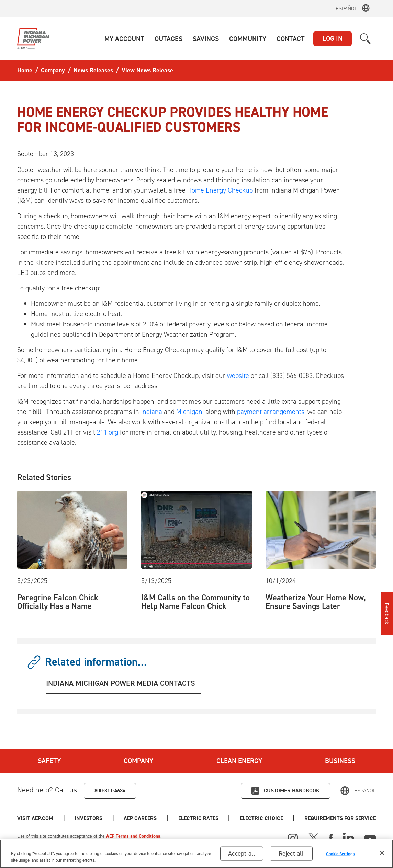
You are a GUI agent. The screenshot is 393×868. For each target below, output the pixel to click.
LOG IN (333, 38)
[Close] (382, 853)
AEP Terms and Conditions (133, 836)
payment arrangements (271, 412)
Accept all (242, 854)
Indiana (151, 412)
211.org (108, 432)
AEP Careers (140, 818)
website (238, 375)
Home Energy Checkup (220, 190)
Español (346, 8)
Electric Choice (261, 818)
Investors (88, 818)
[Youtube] (370, 838)
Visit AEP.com (35, 818)
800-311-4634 (110, 791)
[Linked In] (349, 838)
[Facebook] (331, 838)
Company (138, 761)
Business (340, 761)
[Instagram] (293, 839)
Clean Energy (239, 761)
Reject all (291, 854)
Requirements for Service (340, 818)
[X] (314, 838)
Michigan (189, 412)
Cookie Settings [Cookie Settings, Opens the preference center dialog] (340, 854)
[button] (124, 39)
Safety (49, 761)
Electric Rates (198, 818)
